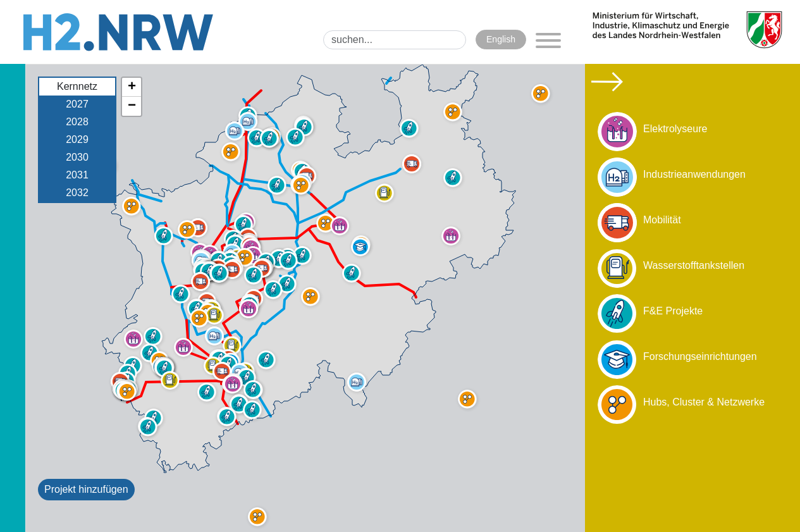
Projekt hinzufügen (86, 489)
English (501, 39)
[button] (170, 380)
